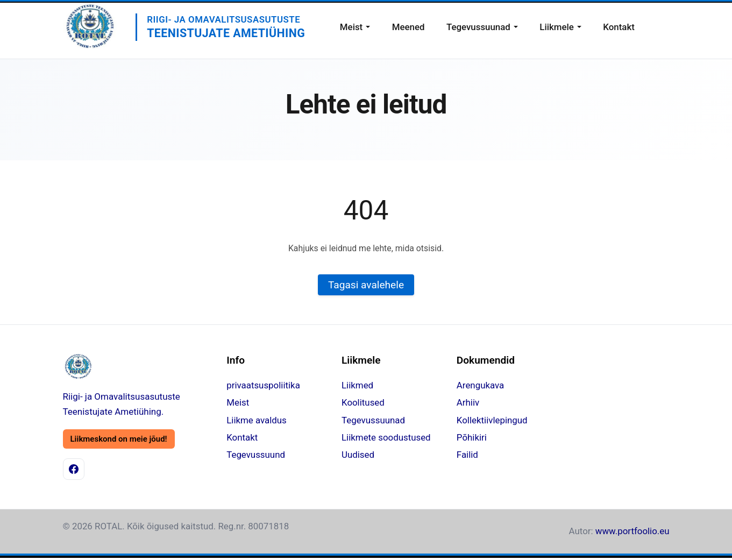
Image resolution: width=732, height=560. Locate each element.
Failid (467, 455)
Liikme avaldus (257, 420)
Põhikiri (472, 437)
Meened (408, 27)
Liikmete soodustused (386, 437)
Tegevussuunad (478, 27)
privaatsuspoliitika (263, 385)
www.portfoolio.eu (632, 531)
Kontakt (619, 27)
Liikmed (357, 385)
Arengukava (480, 385)
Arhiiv (468, 402)
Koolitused (363, 402)
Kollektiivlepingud (492, 420)
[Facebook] (74, 469)
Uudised (358, 455)
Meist (351, 27)
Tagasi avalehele (366, 285)
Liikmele (557, 27)
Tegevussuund (256, 455)
